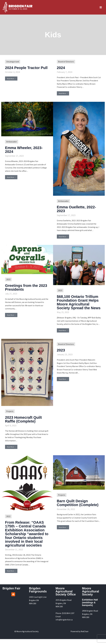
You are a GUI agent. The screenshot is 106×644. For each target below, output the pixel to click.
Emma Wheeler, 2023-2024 (24, 151)
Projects (10, 417)
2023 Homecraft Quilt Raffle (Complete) (24, 424)
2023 (8, 281)
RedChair (85, 636)
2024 (61, 69)
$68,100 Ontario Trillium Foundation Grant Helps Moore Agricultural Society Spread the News (78, 306)
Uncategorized (13, 63)
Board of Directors (66, 63)
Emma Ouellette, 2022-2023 (77, 210)
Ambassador (12, 143)
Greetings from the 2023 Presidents (27, 289)
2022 (8, 521)
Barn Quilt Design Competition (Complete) (78, 508)
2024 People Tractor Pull (27, 69)
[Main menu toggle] (101, 8)
